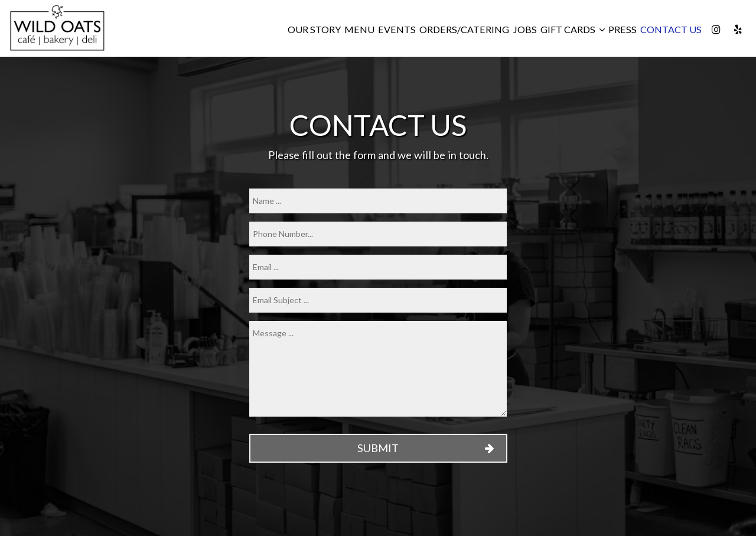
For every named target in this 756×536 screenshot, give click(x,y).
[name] (378, 201)
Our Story (314, 29)
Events (397, 29)
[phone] (378, 234)
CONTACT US (671, 29)
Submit (378, 448)
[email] (378, 267)
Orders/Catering (464, 29)
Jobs (525, 29)
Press (623, 29)
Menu (359, 29)
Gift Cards (573, 29)
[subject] (378, 300)
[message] (378, 369)
